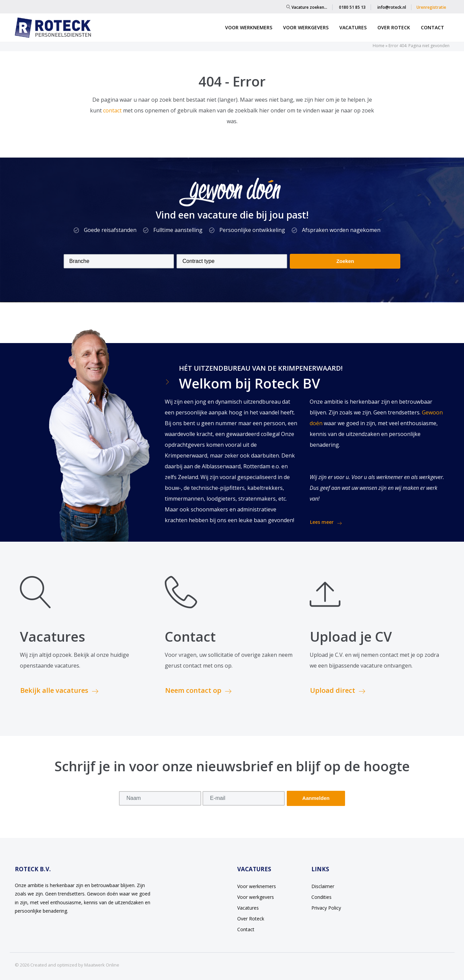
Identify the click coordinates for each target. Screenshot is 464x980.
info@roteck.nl (392, 7)
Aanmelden (316, 798)
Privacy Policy (326, 908)
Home (379, 46)
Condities (321, 897)
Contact (432, 27)
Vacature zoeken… (307, 7)
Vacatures (353, 27)
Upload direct (338, 690)
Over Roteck (394, 27)
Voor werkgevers (306, 27)
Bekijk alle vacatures (59, 690)
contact (113, 110)
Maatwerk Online (102, 965)
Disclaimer (323, 886)
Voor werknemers (249, 27)
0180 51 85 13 (352, 7)
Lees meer (326, 522)
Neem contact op (198, 690)
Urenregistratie (431, 7)
